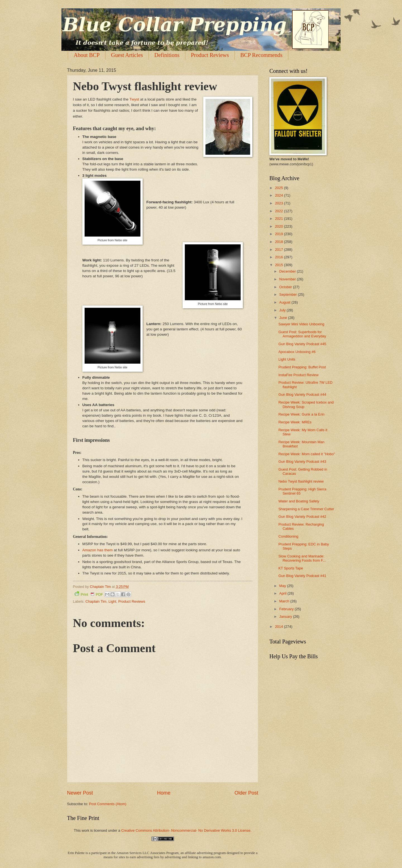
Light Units (287, 359)
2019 (279, 234)
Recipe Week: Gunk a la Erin (301, 414)
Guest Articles (127, 55)
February (287, 609)
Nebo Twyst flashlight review (301, 481)
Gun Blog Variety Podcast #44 (302, 394)
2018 (279, 242)
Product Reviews (210, 55)
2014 (279, 627)
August (285, 302)
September (289, 294)
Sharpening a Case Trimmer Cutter (306, 509)
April (283, 593)
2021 (279, 219)
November (288, 279)
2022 (279, 211)
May (283, 586)
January (286, 617)
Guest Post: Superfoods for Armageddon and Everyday (302, 334)
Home (164, 793)
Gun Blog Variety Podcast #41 (302, 576)
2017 (279, 250)
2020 (279, 226)
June (284, 318)
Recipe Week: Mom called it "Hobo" (307, 454)
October (286, 287)
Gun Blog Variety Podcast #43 (302, 462)
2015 (279, 265)
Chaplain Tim (96, 601)
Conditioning (288, 536)
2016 (279, 257)
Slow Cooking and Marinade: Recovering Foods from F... (302, 558)
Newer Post (80, 793)
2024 (279, 195)
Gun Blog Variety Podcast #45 (302, 344)
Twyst (134, 99)
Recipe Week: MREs (295, 422)
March (285, 601)
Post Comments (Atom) (108, 804)
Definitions (167, 55)
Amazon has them (98, 550)
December (288, 271)
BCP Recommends (261, 55)
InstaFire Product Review (298, 375)
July (283, 310)
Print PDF (89, 594)
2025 (279, 188)
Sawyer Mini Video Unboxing (301, 324)
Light (112, 601)
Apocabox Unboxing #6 (297, 352)
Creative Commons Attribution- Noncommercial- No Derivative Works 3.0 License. (186, 830)
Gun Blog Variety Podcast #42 (302, 517)
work (85, 830)
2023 (279, 203)
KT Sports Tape (291, 568)
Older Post (246, 793)
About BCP (87, 55)
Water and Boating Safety (299, 501)
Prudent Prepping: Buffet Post (302, 367)
